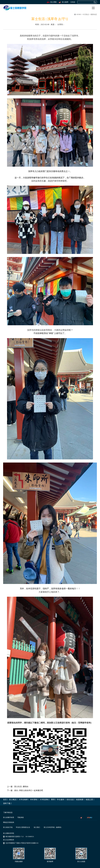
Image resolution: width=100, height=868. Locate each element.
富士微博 (63, 2)
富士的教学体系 (9, 817)
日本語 (73, 2)
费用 (53, 800)
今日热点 (86, 14)
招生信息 (70, 800)
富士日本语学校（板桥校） (53, 827)
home (79, 14)
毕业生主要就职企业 (23, 827)
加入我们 (37, 827)
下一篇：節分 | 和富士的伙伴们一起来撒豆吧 (25, 790)
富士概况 (13, 800)
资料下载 (7, 803)
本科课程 (34, 800)
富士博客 (52, 2)
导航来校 (21, 817)
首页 (5, 800)
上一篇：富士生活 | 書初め (18, 787)
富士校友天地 (8, 827)
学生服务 (61, 800)
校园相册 (80, 800)
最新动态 (94, 14)
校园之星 (89, 800)
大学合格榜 (23, 800)
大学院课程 (44, 800)
